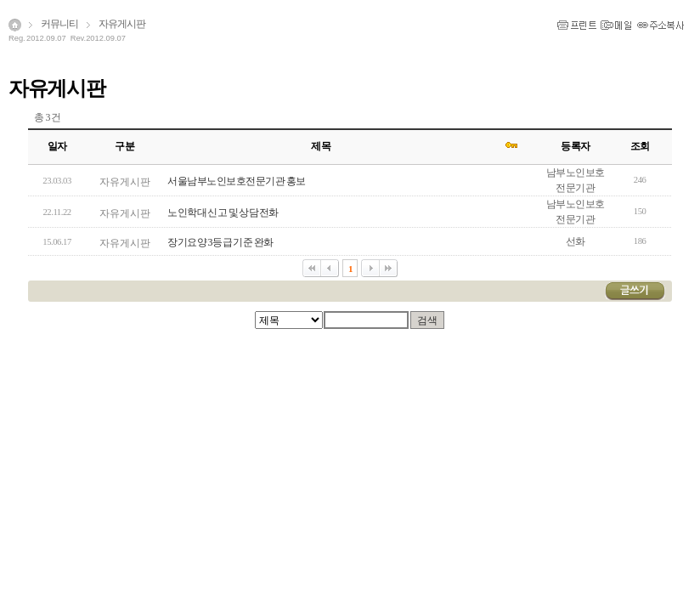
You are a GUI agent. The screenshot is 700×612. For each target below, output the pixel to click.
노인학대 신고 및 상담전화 (223, 212)
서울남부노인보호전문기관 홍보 (237, 181)
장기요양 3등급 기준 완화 (220, 242)
